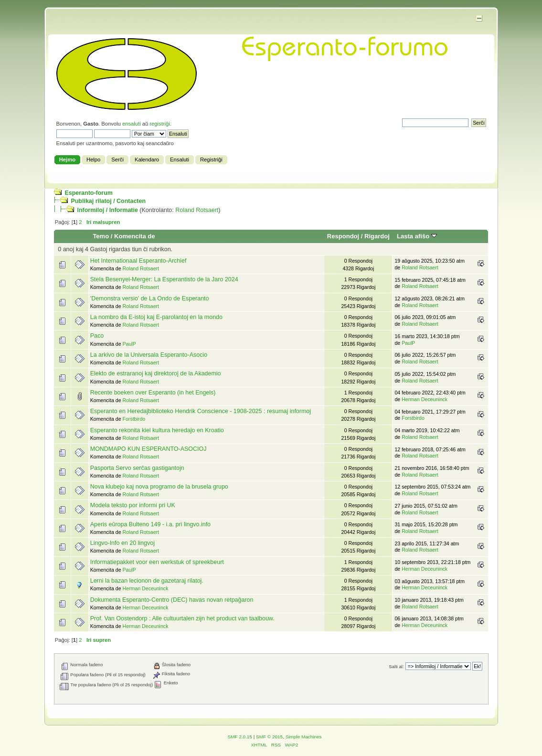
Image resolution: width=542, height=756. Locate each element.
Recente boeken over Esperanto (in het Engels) (153, 393)
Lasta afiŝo (417, 236)
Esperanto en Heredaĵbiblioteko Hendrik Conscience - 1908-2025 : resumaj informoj (201, 411)
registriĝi (159, 124)
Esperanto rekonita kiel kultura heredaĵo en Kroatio (157, 430)
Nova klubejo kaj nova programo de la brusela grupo (159, 487)
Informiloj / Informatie (107, 210)
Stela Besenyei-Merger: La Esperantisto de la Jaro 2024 (164, 279)
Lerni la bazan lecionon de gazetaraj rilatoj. (147, 581)
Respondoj (343, 236)
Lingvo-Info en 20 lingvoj (122, 543)
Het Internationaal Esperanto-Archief (138, 261)
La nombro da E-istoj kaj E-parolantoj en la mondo (156, 317)
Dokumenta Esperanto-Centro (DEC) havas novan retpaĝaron (172, 600)
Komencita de (134, 236)
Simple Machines (304, 737)
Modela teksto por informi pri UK (133, 505)
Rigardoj (377, 236)
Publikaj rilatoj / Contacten (108, 201)
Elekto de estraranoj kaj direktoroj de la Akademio (156, 373)
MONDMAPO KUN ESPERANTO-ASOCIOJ (149, 449)
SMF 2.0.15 (240, 737)
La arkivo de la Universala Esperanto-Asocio (149, 355)
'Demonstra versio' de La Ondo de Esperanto (150, 298)
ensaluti (132, 124)
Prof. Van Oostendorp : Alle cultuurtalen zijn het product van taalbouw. (182, 618)
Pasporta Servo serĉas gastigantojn (137, 468)
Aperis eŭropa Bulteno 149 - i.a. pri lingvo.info (150, 524)
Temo (101, 236)
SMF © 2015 (269, 737)
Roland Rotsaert (197, 210)
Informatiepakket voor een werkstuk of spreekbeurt (157, 562)
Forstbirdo (134, 419)
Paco (97, 336)
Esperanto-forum (88, 193)
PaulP (129, 344)
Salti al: (396, 666)
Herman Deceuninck (425, 399)
